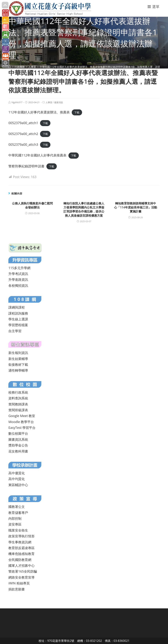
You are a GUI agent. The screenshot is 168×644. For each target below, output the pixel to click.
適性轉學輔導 (18, 370)
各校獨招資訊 (18, 285)
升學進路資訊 (18, 279)
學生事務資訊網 (20, 542)
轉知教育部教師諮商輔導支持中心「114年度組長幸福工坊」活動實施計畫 (136, 207)
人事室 (49, 102)
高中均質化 (17, 479)
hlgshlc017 (17, 102)
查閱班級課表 (18, 410)
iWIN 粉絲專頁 (19, 583)
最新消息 (59, 102)
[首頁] (10, 67)
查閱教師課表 (18, 404)
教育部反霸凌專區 (21, 548)
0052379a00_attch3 (23, 144)
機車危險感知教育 (21, 554)
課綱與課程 (17, 307)
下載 (77, 112)
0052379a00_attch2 (23, 134)
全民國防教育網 (20, 560)
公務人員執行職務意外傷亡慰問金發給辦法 (32, 205)
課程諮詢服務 (18, 313)
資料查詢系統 (18, 398)
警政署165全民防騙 (23, 571)
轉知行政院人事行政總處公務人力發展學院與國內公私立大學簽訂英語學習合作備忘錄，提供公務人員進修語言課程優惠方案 (84, 209)
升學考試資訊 (18, 274)
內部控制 (15, 518)
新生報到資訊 (18, 353)
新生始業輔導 (18, 359)
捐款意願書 (17, 589)
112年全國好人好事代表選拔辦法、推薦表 (39, 112)
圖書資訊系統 (18, 439)
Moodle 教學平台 (21, 422)
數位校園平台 (18, 433)
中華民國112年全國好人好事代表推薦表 (37, 155)
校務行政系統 (18, 392)
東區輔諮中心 (18, 485)
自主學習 (15, 331)
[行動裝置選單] (154, 7)
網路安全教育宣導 (21, 577)
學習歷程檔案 (18, 325)
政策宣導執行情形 (21, 536)
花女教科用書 (18, 451)
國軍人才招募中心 (21, 565)
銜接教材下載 (18, 365)
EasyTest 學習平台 (22, 428)
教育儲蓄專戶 (18, 513)
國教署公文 (17, 507)
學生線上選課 (18, 319)
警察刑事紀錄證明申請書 (26, 166)
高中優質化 (17, 473)
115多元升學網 (19, 268)
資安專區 (15, 524)
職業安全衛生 (18, 530)
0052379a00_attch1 (23, 123)
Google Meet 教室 (22, 416)
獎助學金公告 (18, 445)
